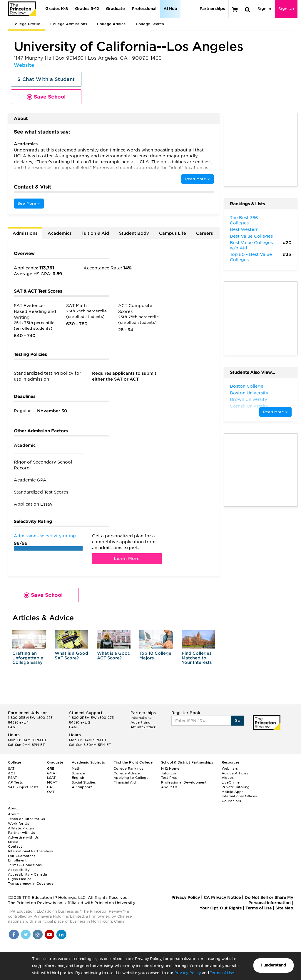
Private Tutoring (236, 787)
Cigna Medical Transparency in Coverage (31, 881)
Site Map (284, 908)
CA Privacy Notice (222, 897)
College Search (150, 24)
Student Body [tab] (134, 233)
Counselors (231, 801)
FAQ (12, 727)
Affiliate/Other (143, 727)
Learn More (127, 559)
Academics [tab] (60, 233)
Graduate (115, 9)
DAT (50, 787)
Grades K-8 (57, 9)
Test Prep (169, 778)
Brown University (249, 399)
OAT (51, 792)
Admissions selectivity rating (45, 536)
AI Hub (170, 9)
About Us (169, 787)
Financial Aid (125, 782)
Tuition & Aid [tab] (95, 233)
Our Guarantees (22, 856)
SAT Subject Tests (23, 787)
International (142, 718)
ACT (12, 773)
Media (13, 842)
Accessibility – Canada (27, 874)
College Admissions (69, 24)
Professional (144, 9)
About (13, 814)
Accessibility (19, 870)
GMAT (52, 773)
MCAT (52, 782)
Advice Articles (235, 773)
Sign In (264, 9)
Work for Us (19, 824)
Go (237, 720)
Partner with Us (21, 833)
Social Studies (84, 782)
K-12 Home (170, 769)
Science (78, 773)
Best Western (244, 229)
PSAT (12, 778)
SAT (11, 769)
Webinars (230, 769)
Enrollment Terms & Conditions (25, 863)
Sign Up (286, 9)
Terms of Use (222, 973)
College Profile (26, 24)
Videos (228, 778)
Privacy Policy (188, 973)
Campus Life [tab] (173, 233)
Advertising (141, 722)
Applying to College (131, 778)
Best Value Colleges (251, 236)
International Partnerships (30, 851)
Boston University (249, 393)
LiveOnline (231, 782)
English (78, 778)
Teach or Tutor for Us (26, 819)
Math (76, 769)
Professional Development (184, 782)
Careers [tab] (204, 233)
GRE (51, 769)
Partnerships (212, 9)
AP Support (82, 787)
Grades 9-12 (87, 9)
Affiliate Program (23, 828)
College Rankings (128, 769)
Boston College (247, 386)
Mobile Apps (233, 792)
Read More (198, 179)
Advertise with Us (23, 837)
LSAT (51, 778)
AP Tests (15, 782)
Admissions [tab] (25, 233)
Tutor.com (170, 773)
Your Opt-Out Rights (221, 908)
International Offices (239, 796)
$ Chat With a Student (46, 79)
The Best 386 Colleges (244, 220)
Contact (15, 846)
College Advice (111, 24)
